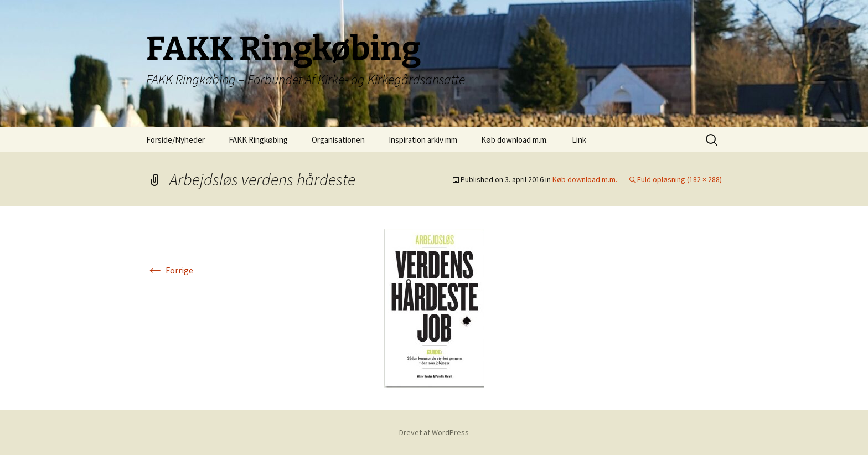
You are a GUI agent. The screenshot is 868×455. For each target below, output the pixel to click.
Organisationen (338, 140)
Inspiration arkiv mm (423, 140)
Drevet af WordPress (434, 432)
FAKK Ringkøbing (258, 140)
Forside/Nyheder (175, 140)
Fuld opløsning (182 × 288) (680, 179)
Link (579, 140)
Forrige (170, 270)
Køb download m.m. (515, 140)
